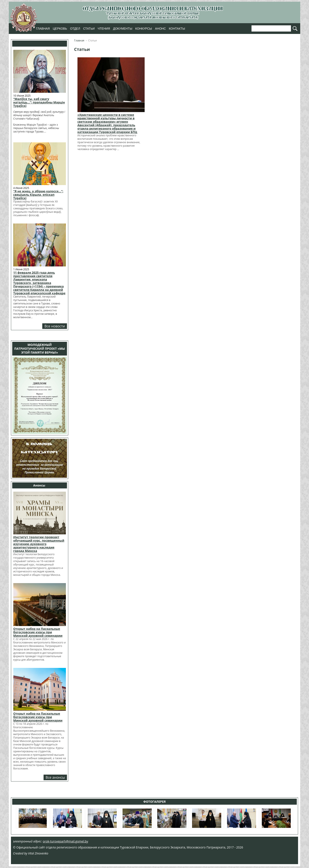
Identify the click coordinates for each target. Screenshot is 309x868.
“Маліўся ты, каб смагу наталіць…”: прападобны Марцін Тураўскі (39, 102)
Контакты (177, 29)
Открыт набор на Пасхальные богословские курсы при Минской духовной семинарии (38, 632)
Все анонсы (55, 777)
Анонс (160, 29)
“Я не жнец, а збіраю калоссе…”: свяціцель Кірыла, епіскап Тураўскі (38, 195)
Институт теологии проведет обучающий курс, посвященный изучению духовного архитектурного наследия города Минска (39, 544)
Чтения (104, 29)
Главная (43, 29)
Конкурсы (144, 29)
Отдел (75, 29)
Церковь (60, 29)
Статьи (89, 29)
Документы (123, 29)
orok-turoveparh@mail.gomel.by (65, 841)
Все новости (55, 326)
